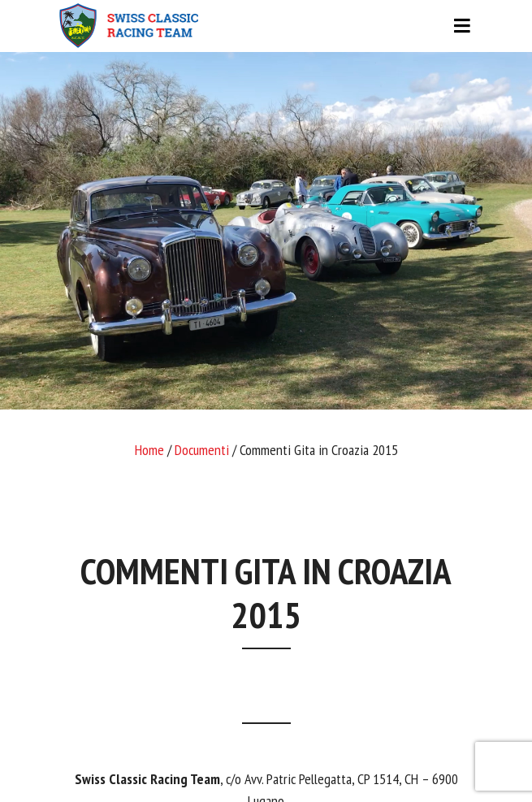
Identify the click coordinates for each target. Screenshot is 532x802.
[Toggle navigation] (266, 26)
